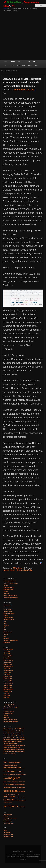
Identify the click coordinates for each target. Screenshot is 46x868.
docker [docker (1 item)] (16, 765)
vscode (6, 634)
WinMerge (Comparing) (11, 598)
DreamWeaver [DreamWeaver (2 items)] (10, 768)
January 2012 (8, 681)
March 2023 (7, 654)
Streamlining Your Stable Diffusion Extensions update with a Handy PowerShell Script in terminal (22, 82)
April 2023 (7, 652)
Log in (5, 830)
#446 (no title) (8, 815)
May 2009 (6, 698)
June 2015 (7, 675)
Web (19, 62)
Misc (5, 628)
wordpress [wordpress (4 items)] (11, 806)
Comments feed (8, 834)
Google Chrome (8, 589)
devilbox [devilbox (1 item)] (11, 765)
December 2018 (8, 666)
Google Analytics (9, 587)
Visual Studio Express (10, 596)
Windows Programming (11, 640)
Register (35, 62)
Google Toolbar (8, 617)
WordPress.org (8, 837)
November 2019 (8, 660)
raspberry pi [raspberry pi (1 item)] (13, 788)
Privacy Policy (8, 821)
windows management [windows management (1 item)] (20, 800)
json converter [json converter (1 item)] (17, 775)
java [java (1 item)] (23, 772)
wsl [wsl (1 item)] (24, 807)
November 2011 (8, 683)
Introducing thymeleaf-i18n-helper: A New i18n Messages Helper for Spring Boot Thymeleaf (15, 741)
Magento (12, 62)
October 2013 (8, 677)
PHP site (6, 594)
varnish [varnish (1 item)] (17, 794)
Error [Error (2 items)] (19, 768)
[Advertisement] (23, 36)
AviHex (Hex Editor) (9, 581)
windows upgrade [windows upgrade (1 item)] (8, 803)
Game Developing (9, 613)
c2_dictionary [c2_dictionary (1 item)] (10, 762)
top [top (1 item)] (4, 794)
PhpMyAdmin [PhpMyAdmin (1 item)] (11, 784)
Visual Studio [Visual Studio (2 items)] (9, 797)
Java (5, 622)
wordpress (7, 642)
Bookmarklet (7, 605)
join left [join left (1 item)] (5, 775)
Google (6, 615)
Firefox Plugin (8, 611)
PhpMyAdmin (8, 632)
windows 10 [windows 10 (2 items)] (9, 800)
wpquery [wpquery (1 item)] (21, 807)
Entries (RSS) (17, 852)
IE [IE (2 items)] (20, 772)
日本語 (36, 66)
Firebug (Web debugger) (11, 583)
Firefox (6, 585)
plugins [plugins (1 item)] (17, 784)
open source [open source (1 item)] (22, 782)
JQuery (6, 591)
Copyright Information (10, 819)
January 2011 (8, 685)
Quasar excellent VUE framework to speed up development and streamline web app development (14, 748)
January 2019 (8, 664)
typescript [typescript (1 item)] (12, 794)
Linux (5, 624)
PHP (28, 62)
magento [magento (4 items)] (14, 778)
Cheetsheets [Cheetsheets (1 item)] (17, 762)
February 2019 (8, 662)
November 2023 (8, 650)
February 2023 (8, 656)
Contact (12, 66)
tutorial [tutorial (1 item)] (7, 794)
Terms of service (8, 823)
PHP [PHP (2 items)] (5, 784)
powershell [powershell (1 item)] (22, 784)
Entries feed (7, 832)
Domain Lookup (21, 66)
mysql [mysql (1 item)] (13, 782)
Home (6, 62)
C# (24, 62)
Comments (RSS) (28, 852)
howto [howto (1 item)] (17, 772)
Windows (18, 568)
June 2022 (7, 658)
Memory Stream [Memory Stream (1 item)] (7, 782)
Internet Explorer (9, 620)
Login (5, 66)
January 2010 (8, 687)
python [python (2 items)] (7, 787)
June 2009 (7, 695)
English (30, 66)
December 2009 (8, 689)
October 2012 (8, 679)
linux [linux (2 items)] (6, 778)
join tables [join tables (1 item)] (10, 775)
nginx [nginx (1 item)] (17, 782)
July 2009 (6, 693)
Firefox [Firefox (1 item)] (5, 772)
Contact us (23, 859)
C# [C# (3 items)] (5, 762)
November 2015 (8, 671)
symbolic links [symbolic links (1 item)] (21, 791)
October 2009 (8, 691)
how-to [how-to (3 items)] (11, 771)
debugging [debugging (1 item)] (6, 765)
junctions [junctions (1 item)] (23, 775)
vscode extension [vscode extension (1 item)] (20, 797)
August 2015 (7, 673)
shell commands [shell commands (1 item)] (21, 788)
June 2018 (7, 668)
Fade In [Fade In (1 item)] (23, 768)
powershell (9, 570)
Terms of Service (11, 857)
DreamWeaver (8, 609)
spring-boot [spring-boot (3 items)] (10, 791)
